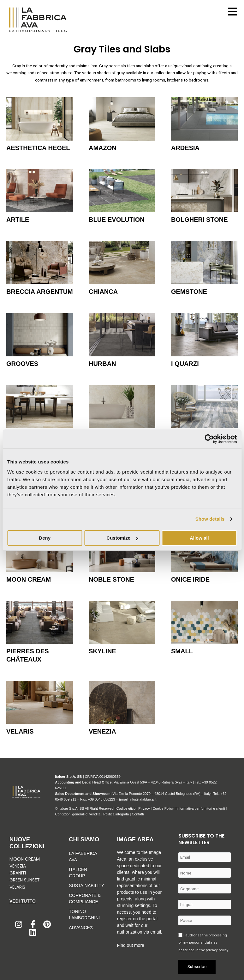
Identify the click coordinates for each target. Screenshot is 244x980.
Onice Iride (190, 579)
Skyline (102, 651)
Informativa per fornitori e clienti (201, 808)
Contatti (138, 814)
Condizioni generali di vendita (78, 814)
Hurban (102, 364)
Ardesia (185, 148)
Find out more (130, 945)
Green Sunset (25, 880)
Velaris (20, 731)
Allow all (199, 538)
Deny (45, 538)
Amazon (103, 148)
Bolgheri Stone (199, 220)
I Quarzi (185, 364)
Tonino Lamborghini (84, 915)
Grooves (22, 364)
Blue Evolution (117, 220)
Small (182, 651)
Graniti (18, 873)
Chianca (103, 292)
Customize (122, 538)
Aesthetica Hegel (38, 148)
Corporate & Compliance (85, 898)
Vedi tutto (23, 901)
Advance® (81, 928)
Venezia (102, 731)
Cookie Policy (163, 808)
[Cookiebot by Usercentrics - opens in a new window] (209, 439)
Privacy (144, 808)
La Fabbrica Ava (83, 856)
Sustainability (85, 886)
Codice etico (126, 808)
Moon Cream (29, 579)
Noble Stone (111, 579)
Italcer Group (78, 873)
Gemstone (189, 292)
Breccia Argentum (40, 292)
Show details (210, 519)
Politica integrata (116, 814)
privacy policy (217, 950)
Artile (18, 220)
